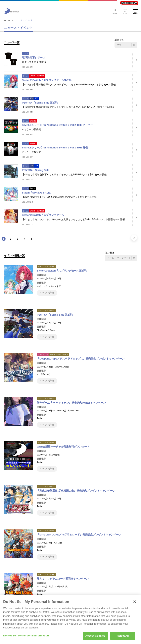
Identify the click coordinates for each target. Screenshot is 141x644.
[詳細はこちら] (135, 60)
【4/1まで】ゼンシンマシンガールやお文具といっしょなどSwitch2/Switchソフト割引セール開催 (73, 219)
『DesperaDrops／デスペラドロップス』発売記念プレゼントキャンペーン (81, 359)
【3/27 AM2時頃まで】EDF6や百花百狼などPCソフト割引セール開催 (59, 197)
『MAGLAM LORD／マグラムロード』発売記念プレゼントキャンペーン (79, 535)
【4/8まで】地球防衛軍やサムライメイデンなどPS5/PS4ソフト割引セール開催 (64, 175)
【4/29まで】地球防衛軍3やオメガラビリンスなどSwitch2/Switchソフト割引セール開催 (69, 85)
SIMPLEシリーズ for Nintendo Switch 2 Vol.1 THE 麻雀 (55, 148)
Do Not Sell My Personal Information (26, 638)
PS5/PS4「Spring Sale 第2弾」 (41, 103)
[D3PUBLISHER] (10, 13)
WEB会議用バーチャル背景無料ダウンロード (63, 447)
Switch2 (40, 76)
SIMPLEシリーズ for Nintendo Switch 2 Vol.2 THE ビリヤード (59, 125)
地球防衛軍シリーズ (34, 58)
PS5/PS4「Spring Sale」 (37, 170)
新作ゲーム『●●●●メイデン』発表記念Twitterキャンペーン (71, 403)
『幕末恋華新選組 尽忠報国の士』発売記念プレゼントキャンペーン (76, 491)
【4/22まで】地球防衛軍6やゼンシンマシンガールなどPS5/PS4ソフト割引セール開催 (68, 107)
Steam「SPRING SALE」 (37, 193)
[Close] (135, 604)
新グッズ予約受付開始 (34, 62)
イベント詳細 (47, 293)
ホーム (7, 20)
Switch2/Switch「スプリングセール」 (44, 215)
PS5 (36, 98)
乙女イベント (43, 355)
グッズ (25, 53)
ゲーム (25, 76)
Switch (33, 76)
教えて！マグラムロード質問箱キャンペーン (63, 579)
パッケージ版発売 (31, 129)
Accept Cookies (95, 638)
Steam (32, 188)
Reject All (123, 638)
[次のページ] (134, 238)
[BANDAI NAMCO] (129, 3)
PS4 (31, 98)
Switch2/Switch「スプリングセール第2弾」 (48, 80)
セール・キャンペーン (47, 267)
